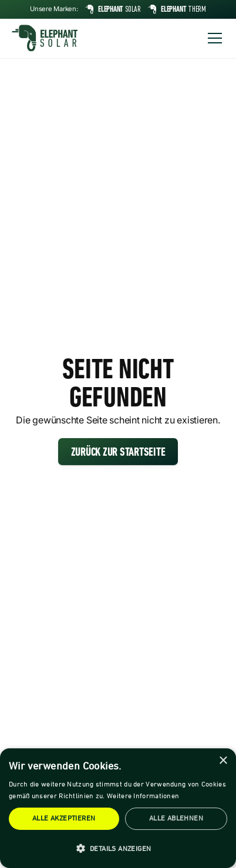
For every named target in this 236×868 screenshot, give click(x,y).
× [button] (223, 761)
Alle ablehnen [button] (176, 819)
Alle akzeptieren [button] (64, 819)
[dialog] (118, 808)
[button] (213, 38)
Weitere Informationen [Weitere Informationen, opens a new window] (143, 796)
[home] (45, 38)
